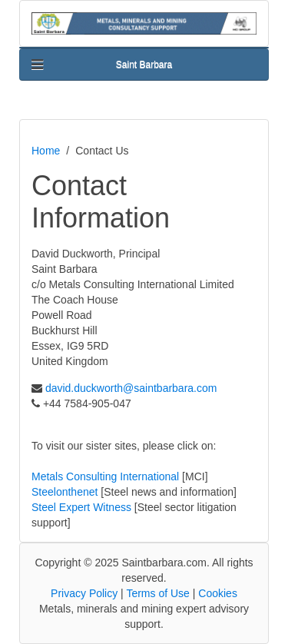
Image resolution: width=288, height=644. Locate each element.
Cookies (218, 593)
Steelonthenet (65, 492)
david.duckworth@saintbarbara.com (131, 388)
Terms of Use (157, 593)
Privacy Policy (84, 593)
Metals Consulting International (105, 476)
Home (46, 151)
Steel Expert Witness (81, 507)
